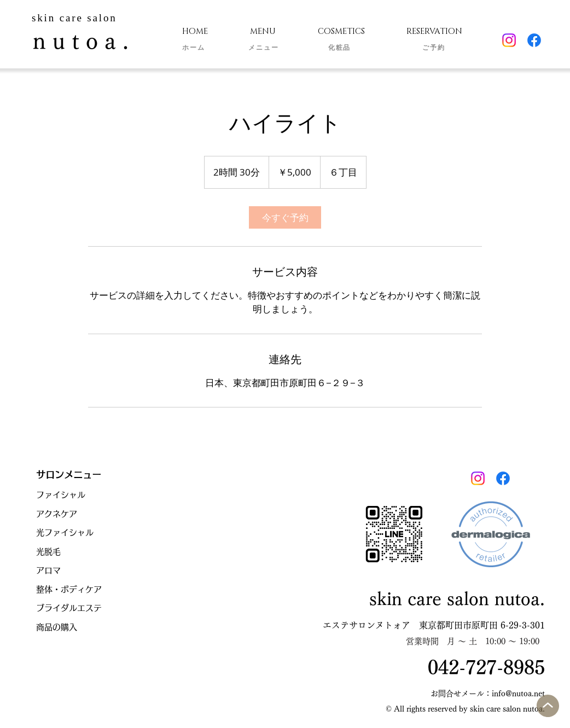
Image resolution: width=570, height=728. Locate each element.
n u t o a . (81, 41)
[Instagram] (509, 40)
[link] (285, 217)
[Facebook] (534, 40)
